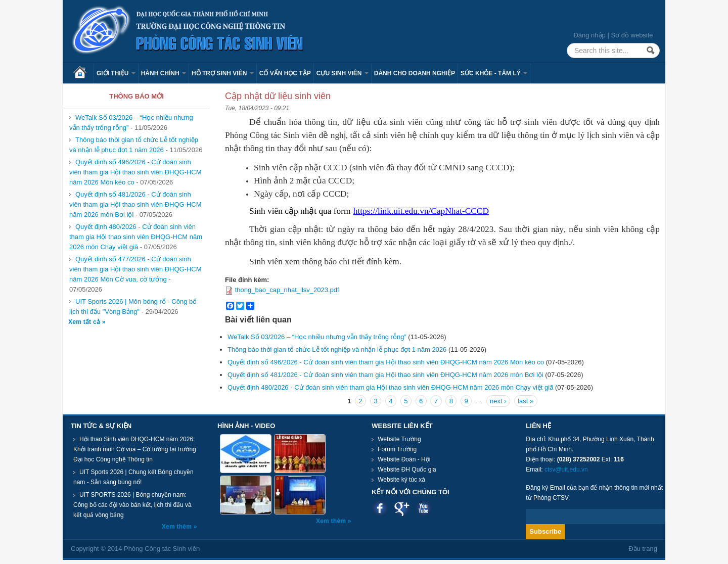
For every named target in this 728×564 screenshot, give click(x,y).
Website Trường (399, 439)
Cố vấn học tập (285, 73)
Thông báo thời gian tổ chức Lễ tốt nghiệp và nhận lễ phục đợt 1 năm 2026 (134, 145)
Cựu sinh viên (343, 73)
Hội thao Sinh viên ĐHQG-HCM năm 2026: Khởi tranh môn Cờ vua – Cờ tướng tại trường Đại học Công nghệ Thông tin (135, 449)
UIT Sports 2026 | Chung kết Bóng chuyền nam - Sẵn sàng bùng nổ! (133, 477)
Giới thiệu (116, 73)
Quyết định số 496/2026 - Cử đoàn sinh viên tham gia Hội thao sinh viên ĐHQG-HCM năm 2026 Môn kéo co (135, 172)
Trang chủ (83, 73)
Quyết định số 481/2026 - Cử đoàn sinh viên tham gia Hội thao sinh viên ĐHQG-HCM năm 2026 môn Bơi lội (135, 204)
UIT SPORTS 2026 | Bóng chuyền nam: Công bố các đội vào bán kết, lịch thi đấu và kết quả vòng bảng (132, 505)
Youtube (423, 508)
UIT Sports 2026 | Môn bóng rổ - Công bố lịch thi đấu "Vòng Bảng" (133, 307)
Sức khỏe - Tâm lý (494, 73)
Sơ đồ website (632, 35)
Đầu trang (643, 549)
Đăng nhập (589, 35)
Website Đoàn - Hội (404, 459)
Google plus (402, 508)
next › (498, 401)
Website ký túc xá (401, 480)
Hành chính (164, 73)
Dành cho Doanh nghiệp (415, 73)
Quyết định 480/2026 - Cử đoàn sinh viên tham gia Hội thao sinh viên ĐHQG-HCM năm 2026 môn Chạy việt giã (136, 237)
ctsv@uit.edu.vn (566, 469)
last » (526, 401)
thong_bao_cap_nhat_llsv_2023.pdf (287, 290)
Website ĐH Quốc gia (407, 469)
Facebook (380, 508)
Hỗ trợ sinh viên (223, 73)
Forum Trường (397, 449)
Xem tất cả (85, 322)
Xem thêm (178, 527)
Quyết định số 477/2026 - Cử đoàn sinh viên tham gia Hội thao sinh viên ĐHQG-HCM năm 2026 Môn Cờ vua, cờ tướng (135, 269)
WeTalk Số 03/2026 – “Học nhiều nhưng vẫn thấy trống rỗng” (317, 337)
